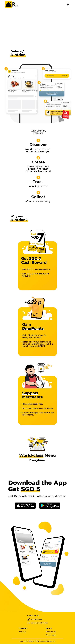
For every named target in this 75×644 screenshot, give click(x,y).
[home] (11, 4)
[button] (68, 5)
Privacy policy (51, 635)
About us (22, 632)
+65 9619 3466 (37, 619)
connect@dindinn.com (39, 623)
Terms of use (51, 632)
